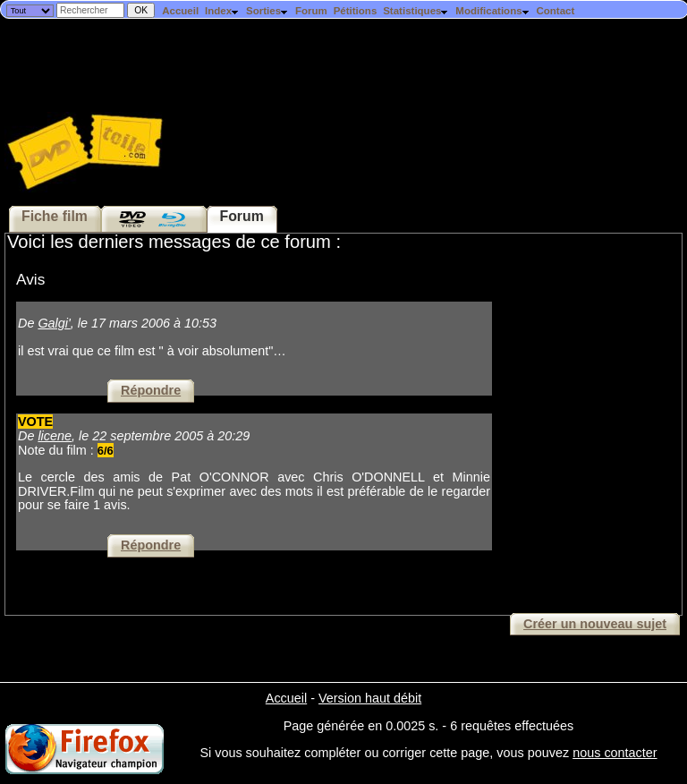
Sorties (267, 11)
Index (222, 11)
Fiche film (55, 216)
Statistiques (416, 11)
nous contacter (615, 753)
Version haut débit (370, 698)
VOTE (35, 422)
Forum (311, 11)
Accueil (180, 11)
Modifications (492, 11)
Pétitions (356, 11)
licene (55, 436)
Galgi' (54, 323)
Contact (555, 11)
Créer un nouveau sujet (595, 624)
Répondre (151, 390)
